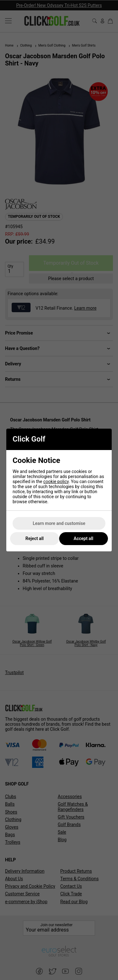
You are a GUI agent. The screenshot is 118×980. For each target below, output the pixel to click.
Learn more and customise (59, 523)
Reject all (35, 538)
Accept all (83, 538)
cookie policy (56, 482)
